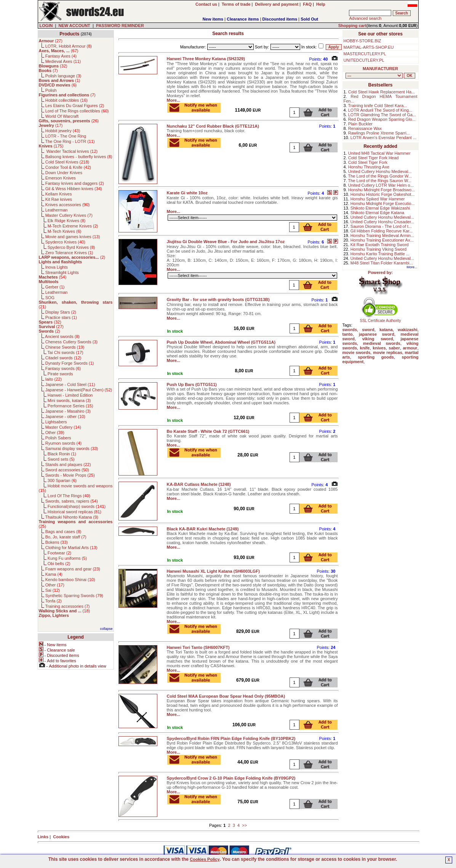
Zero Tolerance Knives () (69, 253)
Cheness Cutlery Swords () (72, 342)
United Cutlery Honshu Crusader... (382, 222)
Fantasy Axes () (61, 56)
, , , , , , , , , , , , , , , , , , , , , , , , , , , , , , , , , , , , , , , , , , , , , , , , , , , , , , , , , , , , (374, 76)
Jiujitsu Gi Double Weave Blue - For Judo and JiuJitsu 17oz (226, 242)
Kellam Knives (59, 194)
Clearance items (243, 19)
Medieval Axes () (63, 61)
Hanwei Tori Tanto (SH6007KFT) (198, 647)
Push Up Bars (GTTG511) (192, 384)
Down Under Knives (64, 173)
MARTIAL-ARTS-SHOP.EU (369, 47)
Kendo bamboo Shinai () (70, 580)
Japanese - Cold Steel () (70, 384)
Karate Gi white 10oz (187, 193)
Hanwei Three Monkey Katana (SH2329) (206, 59)
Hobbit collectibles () (66, 100)
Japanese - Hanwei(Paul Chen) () (79, 390)
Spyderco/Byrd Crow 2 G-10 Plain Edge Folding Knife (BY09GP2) (231, 778)
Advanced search (365, 18)
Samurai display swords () (72, 448)
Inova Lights (57, 267)
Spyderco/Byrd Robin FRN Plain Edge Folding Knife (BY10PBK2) (231, 738)
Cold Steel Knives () (67, 162)
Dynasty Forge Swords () (70, 363)
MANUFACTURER (380, 69)
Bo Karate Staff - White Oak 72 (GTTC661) (208, 431)
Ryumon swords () (63, 443)
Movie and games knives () (73, 237)
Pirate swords (60, 374)
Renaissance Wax (365, 128)
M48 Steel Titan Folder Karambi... (382, 263)
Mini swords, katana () (69, 400)
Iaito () (54, 379)
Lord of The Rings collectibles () (77, 111)
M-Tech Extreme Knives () (73, 226)
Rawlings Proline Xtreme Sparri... (379, 133)
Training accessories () (67, 606)
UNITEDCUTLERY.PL (364, 60)
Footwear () (59, 553)
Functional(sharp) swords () (77, 506)
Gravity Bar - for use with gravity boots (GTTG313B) (218, 299)
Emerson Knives (61, 178)
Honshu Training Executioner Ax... (382, 240)
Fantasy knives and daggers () (75, 183)
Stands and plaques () (68, 464)
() (51, 41)
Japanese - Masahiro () (68, 411)
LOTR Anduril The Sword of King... (380, 110)
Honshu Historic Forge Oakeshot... (383, 194)
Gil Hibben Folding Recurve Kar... (382, 231)
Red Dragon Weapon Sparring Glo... (382, 119)
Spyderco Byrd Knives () (71, 247)
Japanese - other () (65, 416)
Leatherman (57, 210)
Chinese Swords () (65, 347)
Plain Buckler (360, 124)
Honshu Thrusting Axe (369, 167)
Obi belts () (59, 564)
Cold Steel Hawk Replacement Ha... (382, 92)
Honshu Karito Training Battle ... (380, 254)
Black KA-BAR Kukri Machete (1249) (203, 529)
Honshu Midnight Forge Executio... (383, 203)
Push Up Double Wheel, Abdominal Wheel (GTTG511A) (221, 342)
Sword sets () (61, 459)
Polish (51, 90)
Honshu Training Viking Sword (378, 249)
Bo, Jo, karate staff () (66, 537)
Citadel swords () (63, 358)
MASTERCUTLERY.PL (365, 54)
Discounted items (280, 19)
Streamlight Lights (62, 272)
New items (213, 19)
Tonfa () (53, 601)
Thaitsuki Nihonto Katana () (71, 517)
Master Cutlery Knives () (69, 215)
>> (244, 825)
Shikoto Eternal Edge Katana (377, 213)
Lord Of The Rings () (69, 496)
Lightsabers (56, 422)
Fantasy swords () (63, 368)
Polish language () (63, 76)
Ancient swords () (62, 336)
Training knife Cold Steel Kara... (378, 106)
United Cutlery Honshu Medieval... (380, 171)
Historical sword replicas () (74, 512)
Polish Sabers (58, 438)
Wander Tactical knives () (72, 151)
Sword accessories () (67, 470)
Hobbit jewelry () (63, 131)
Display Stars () (61, 312)
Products (69, 34)
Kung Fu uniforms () (67, 558)
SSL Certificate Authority (380, 319)
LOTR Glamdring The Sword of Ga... (382, 115)
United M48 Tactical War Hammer (379, 153)
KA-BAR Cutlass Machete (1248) (199, 484)
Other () (55, 432)
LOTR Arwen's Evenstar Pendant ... (383, 138)
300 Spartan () (62, 480)
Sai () (53, 590)
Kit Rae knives (59, 199)
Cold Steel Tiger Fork (368, 162)
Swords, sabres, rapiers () (72, 501)
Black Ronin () (62, 454)
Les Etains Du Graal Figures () (75, 106)
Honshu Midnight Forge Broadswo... (382, 190)
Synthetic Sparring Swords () (74, 596)
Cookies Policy (205, 859)
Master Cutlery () (63, 427)
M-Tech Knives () (65, 231)
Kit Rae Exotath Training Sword (380, 245)
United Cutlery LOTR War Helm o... (381, 185)
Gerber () (55, 287)
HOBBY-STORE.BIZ (362, 41)
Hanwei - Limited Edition (70, 395)
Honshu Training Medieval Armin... (382, 235)
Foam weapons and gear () (73, 569)
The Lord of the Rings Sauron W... (380, 181)
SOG (50, 298)
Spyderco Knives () (65, 242)
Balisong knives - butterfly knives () (79, 157)
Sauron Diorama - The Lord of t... (381, 226)
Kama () (54, 574)
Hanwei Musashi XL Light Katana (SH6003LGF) (213, 571)
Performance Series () (70, 406)
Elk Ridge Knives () (67, 221)
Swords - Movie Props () (70, 475)
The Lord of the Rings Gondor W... (380, 176)
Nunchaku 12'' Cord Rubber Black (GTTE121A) (213, 126)
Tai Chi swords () (66, 352)
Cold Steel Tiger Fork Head (374, 158)
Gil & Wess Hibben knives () (74, 189)
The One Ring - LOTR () (70, 141)
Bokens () (57, 542)
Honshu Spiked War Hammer (378, 199)
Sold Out (309, 19)
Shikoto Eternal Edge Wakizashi (380, 208)
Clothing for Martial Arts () (71, 548)
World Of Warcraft (62, 116)
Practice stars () (61, 317)
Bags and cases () (63, 532)
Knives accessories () (68, 205)
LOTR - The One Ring (66, 136)
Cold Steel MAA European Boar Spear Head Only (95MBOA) (226, 696)
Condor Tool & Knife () (68, 167)
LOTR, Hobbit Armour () (69, 46)
